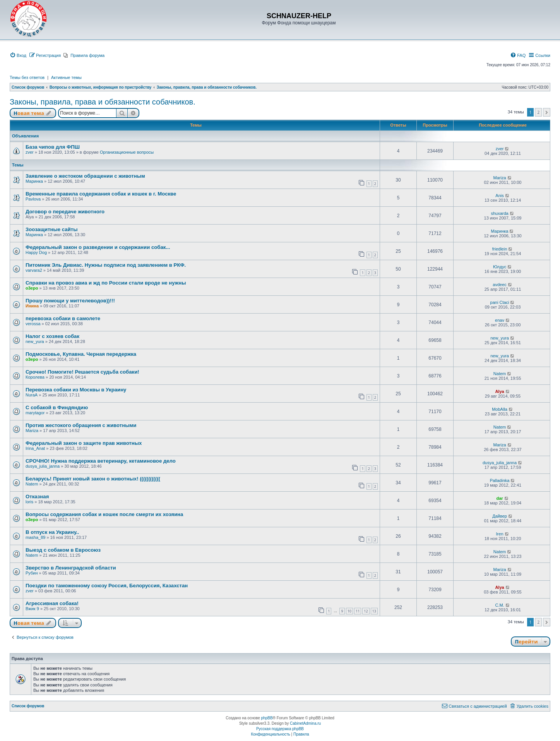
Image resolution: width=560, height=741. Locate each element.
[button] (547, 112)
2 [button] (538, 112)
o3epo (32, 288)
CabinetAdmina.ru (305, 723)
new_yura (35, 341)
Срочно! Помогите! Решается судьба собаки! (82, 372)
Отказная (37, 497)
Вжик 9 (32, 609)
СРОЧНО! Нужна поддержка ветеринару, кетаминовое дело (101, 461)
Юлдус (500, 267)
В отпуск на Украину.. (52, 532)
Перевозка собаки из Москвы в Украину (76, 390)
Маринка (34, 181)
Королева (35, 377)
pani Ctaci (500, 302)
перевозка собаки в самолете (63, 318)
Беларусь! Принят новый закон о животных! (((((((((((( (93, 479)
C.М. (499, 605)
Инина (32, 306)
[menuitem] (18, 55)
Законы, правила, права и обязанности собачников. (103, 102)
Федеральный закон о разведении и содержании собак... (98, 247)
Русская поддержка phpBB (280, 729)
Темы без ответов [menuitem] (27, 77)
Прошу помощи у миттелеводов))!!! (70, 301)
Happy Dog (36, 252)
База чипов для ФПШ (53, 147)
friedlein (500, 249)
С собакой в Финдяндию (57, 407)
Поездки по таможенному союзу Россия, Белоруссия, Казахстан (107, 586)
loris (29, 502)
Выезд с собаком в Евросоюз (63, 550)
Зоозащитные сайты (52, 229)
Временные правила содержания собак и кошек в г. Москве (101, 194)
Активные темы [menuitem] (66, 77)
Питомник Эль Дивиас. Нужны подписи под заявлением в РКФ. (106, 265)
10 (349, 611)
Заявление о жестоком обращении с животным (85, 176)
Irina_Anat (35, 448)
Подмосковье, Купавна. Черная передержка (81, 354)
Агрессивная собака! (52, 603)
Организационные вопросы (127, 152)
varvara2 (34, 270)
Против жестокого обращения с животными (81, 425)
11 (358, 611)
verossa (33, 324)
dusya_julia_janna (43, 466)
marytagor (35, 413)
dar (499, 498)
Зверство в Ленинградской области (71, 568)
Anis (499, 196)
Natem (500, 374)
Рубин (32, 573)
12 (366, 611)
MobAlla (500, 409)
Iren (500, 534)
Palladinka (500, 480)
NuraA (32, 395)
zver (30, 152)
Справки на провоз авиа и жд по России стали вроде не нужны (106, 283)
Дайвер (500, 516)
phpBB (267, 718)
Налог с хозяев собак (52, 336)
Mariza (500, 178)
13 (374, 611)
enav (500, 320)
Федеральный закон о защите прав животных (84, 443)
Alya (499, 391)
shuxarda (499, 213)
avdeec (499, 285)
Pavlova (33, 199)
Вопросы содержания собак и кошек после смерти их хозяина (104, 514)
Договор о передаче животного (65, 212)
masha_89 (35, 537)
